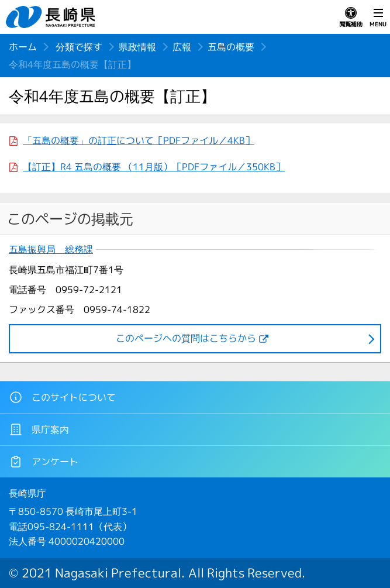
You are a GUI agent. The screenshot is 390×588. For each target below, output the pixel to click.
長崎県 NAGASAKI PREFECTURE (52, 17)
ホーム (23, 47)
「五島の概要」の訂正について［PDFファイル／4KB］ (139, 140)
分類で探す (79, 47)
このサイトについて (62, 397)
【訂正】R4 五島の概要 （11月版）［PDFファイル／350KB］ (154, 167)
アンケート (44, 462)
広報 (182, 47)
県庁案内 (39, 429)
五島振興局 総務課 (51, 250)
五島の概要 (231, 47)
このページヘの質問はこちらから (186, 338)
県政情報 (137, 47)
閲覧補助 (351, 18)
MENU (378, 18)
